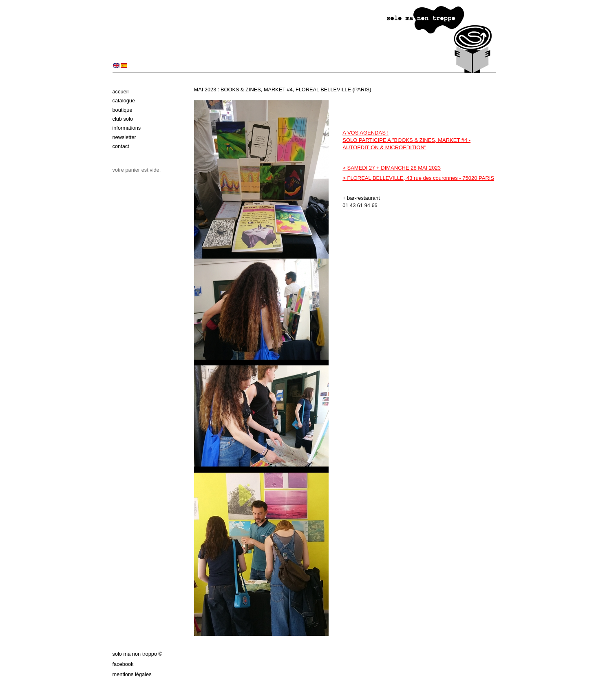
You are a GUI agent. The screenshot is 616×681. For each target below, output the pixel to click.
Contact (121, 146)
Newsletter (124, 137)
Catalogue (124, 101)
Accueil (121, 92)
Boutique (123, 110)
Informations (127, 128)
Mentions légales (132, 674)
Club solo (123, 119)
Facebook (123, 664)
